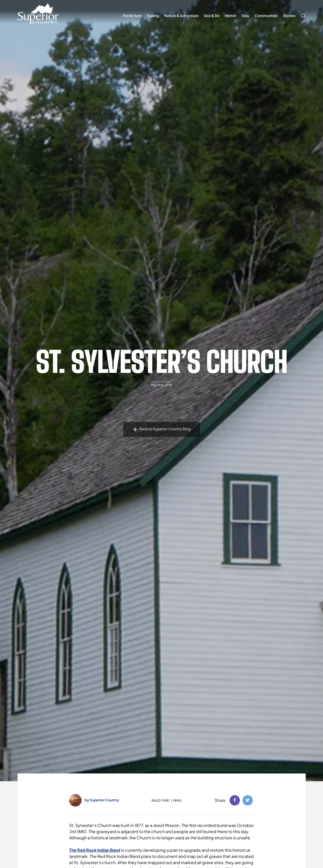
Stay (245, 15)
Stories (289, 15)
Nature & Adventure (181, 15)
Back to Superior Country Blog (162, 429)
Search (302, 13)
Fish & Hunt (132, 15)
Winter (230, 15)
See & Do (212, 15)
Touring (153, 15)
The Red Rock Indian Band (95, 850)
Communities (266, 15)
